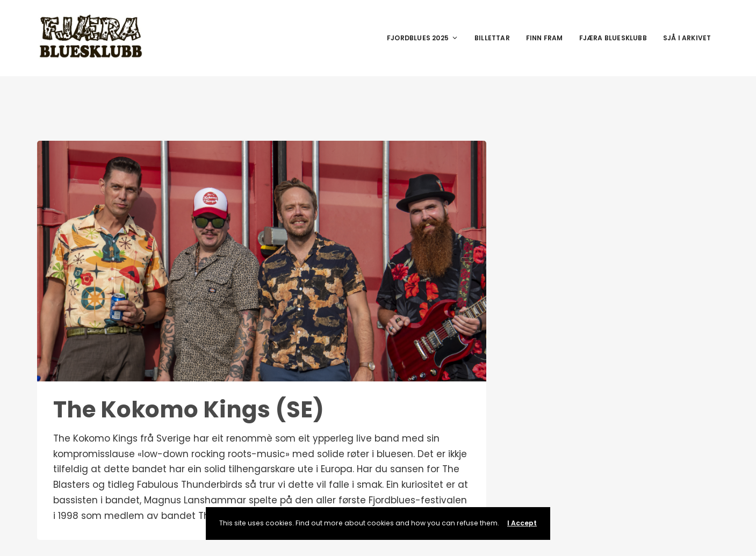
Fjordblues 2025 (423, 38)
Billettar (492, 38)
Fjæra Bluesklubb (613, 38)
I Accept (522, 523)
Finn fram (545, 38)
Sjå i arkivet (687, 38)
